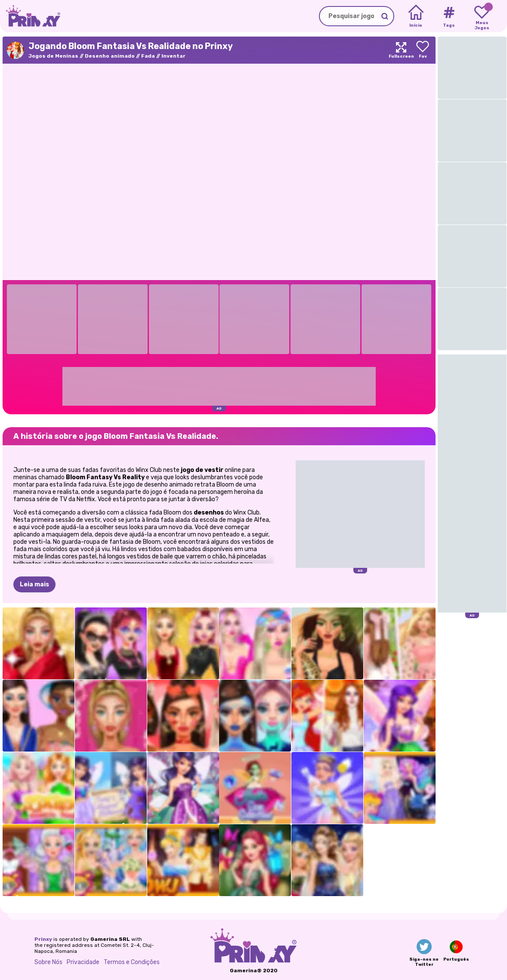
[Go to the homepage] (30, 16)
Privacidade (83, 962)
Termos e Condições (132, 962)
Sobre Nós (48, 962)
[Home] (416, 16)
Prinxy (43, 939)
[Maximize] (401, 50)
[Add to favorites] (423, 50)
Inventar (173, 56)
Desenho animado (110, 56)
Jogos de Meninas (53, 56)
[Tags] (449, 16)
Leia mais (34, 584)
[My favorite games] (482, 16)
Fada (148, 56)
